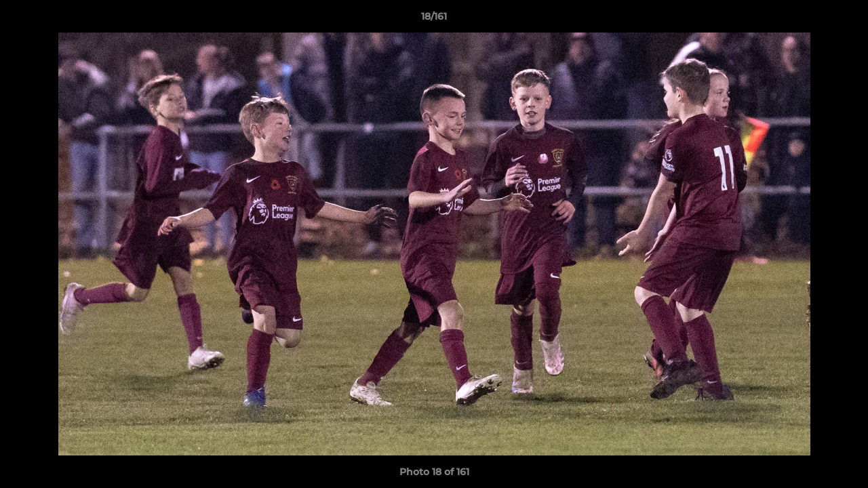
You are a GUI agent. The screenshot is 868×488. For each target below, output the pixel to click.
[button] (844, 20)
